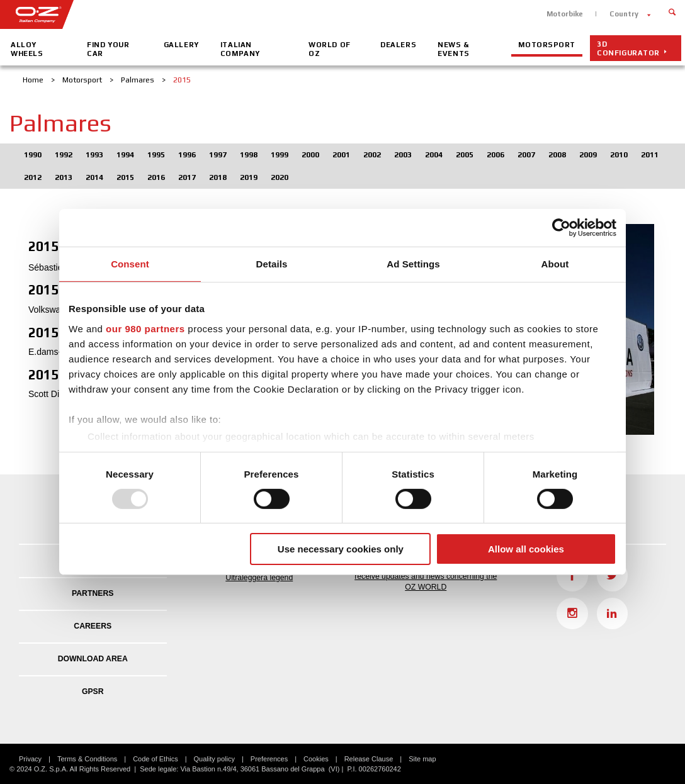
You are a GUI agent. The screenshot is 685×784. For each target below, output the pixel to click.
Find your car (108, 49)
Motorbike (565, 14)
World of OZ (330, 49)
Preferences (269, 759)
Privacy (30, 759)
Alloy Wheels (27, 49)
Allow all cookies (526, 549)
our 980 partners (145, 328)
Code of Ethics (156, 759)
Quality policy (214, 759)
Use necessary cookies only (341, 549)
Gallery (181, 45)
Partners (93, 593)
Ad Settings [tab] (413, 264)
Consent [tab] (130, 264)
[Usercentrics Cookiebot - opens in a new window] (561, 228)
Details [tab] (272, 264)
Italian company (240, 49)
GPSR (93, 692)
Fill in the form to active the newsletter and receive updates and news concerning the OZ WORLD (426, 576)
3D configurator (628, 48)
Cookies (316, 759)
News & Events (453, 49)
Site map (422, 759)
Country (624, 14)
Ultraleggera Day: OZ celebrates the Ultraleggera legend (259, 571)
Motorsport (547, 45)
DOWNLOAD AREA (93, 659)
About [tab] (555, 264)
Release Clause (369, 759)
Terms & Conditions (87, 759)
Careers (93, 626)
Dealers (398, 45)
